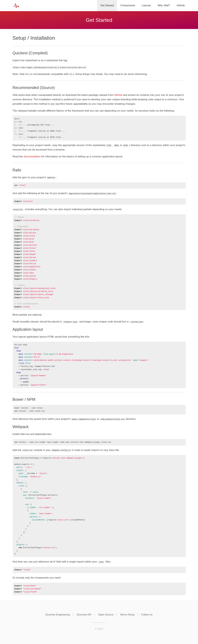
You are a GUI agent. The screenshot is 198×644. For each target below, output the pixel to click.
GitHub (181, 5)
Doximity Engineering (58, 615)
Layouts (146, 5)
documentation (32, 156)
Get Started (107, 5)
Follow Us (147, 615)
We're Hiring (127, 615)
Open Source (106, 615)
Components (128, 5)
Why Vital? (164, 5)
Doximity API (84, 615)
